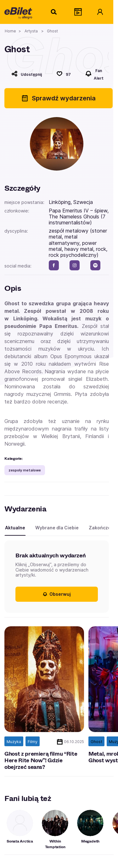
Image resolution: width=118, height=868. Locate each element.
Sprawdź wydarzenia (58, 98)
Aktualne (15, 528)
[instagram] (75, 265)
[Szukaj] (54, 12)
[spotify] (95, 265)
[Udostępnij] (27, 74)
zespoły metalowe (25, 470)
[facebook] (54, 265)
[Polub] (64, 74)
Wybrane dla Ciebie (57, 528)
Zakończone (103, 528)
